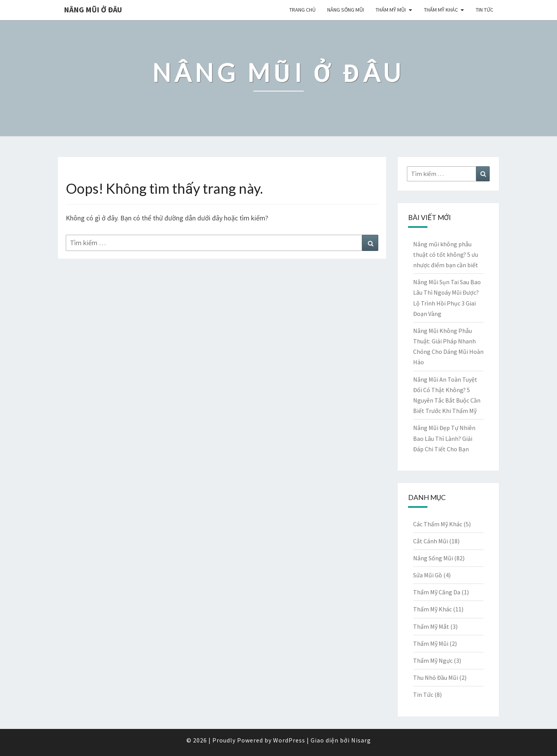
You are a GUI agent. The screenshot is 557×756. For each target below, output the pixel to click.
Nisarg (361, 740)
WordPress (289, 740)
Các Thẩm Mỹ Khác (438, 524)
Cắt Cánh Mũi (431, 541)
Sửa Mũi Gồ (428, 575)
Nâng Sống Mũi (346, 10)
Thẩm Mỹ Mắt (431, 626)
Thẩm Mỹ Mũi (391, 10)
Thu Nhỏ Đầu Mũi (436, 677)
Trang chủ (302, 10)
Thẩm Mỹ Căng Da (437, 592)
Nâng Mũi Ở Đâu (93, 9)
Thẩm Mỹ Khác (441, 10)
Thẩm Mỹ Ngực (433, 660)
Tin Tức (484, 10)
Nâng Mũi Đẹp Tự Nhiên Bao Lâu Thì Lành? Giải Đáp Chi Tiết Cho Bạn (444, 438)
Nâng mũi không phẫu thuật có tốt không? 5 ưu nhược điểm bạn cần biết (446, 254)
